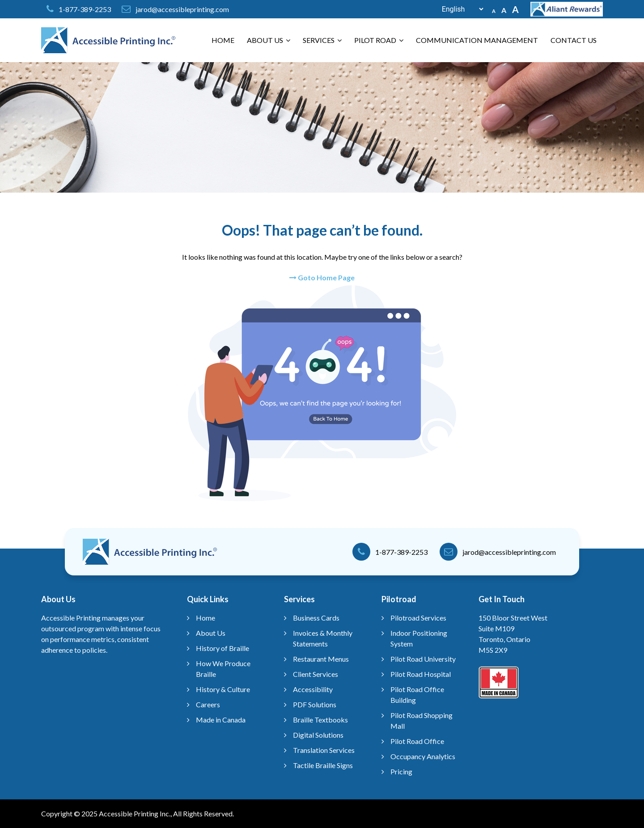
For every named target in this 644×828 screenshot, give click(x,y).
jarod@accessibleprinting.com (182, 9)
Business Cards (316, 618)
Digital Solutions (318, 735)
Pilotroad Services (418, 618)
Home (223, 40)
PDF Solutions (315, 704)
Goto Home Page (322, 277)
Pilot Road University (423, 659)
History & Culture (223, 689)
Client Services (316, 674)
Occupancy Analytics (423, 756)
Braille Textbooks (320, 720)
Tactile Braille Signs (323, 765)
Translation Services (324, 750)
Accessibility (313, 689)
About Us (269, 40)
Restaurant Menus (321, 659)
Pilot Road (379, 40)
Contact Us (574, 40)
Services (322, 40)
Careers (208, 704)
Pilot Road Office (417, 741)
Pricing (401, 771)
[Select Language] (458, 9)
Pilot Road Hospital (421, 674)
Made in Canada (221, 720)
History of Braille (222, 648)
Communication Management (477, 40)
